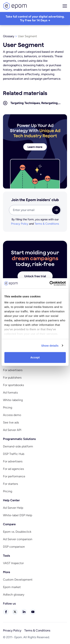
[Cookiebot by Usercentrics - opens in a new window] (50, 283)
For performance (14, 476)
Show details (50, 346)
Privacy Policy (20, 224)
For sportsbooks (13, 385)
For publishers (12, 378)
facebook (6, 612)
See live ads (11, 422)
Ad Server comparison (18, 539)
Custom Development (18, 580)
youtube (33, 612)
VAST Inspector (13, 563)
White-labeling (13, 400)
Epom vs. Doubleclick (17, 532)
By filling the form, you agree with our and (35, 222)
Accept (35, 357)
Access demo (12, 415)
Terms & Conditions (47, 224)
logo (15, 6)
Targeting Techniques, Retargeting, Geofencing (34, 103)
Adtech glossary (14, 595)
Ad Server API (12, 430)
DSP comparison (14, 547)
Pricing (8, 407)
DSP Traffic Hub (14, 454)
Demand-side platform (18, 446)
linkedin (24, 612)
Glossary (9, 36)
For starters (10, 484)
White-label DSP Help (18, 515)
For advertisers (13, 370)
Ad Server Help (13, 508)
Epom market (12, 587)
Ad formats (10, 393)
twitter (15, 612)
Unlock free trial (35, 276)
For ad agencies (13, 469)
